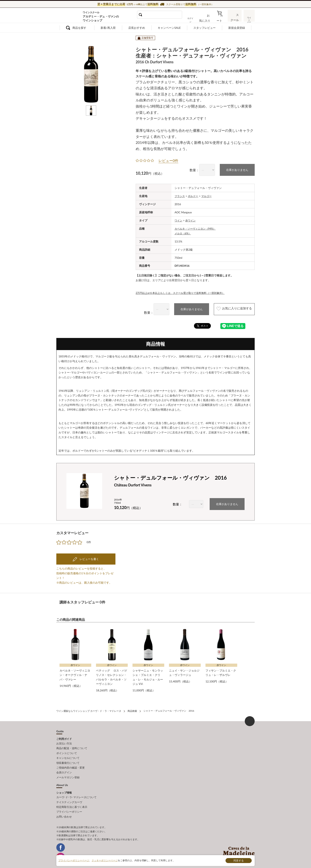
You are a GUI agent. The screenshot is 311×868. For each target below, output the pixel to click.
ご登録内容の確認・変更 (71, 764)
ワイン (179, 220)
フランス (180, 196)
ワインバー (249, 18)
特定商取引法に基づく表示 (72, 801)
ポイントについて (67, 751)
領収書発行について (68, 759)
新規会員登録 (237, 28)
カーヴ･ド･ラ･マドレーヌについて (76, 792)
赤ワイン (191, 220)
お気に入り (208, 19)
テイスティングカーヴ (69, 796)
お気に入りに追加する (229, 309)
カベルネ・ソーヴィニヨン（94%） (197, 228)
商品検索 (132, 710)
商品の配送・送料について (72, 746)
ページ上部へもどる (250, 720)
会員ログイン (64, 768)
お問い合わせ (64, 809)
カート (221, 19)
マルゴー (208, 196)
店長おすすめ (137, 28)
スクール (235, 19)
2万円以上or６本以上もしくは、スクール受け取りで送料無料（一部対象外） (184, 292)
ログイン (195, 19)
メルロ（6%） (183, 233)
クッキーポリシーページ (105, 860)
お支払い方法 (64, 742)
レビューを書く (89, 558)
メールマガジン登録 (68, 772)
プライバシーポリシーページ (74, 860)
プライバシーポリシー (69, 805)
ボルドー (194, 196)
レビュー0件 (168, 161)
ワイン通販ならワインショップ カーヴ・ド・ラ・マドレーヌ (70, 16)
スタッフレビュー (204, 28)
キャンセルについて (68, 755)
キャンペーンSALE (169, 28)
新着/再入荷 (108, 28)
